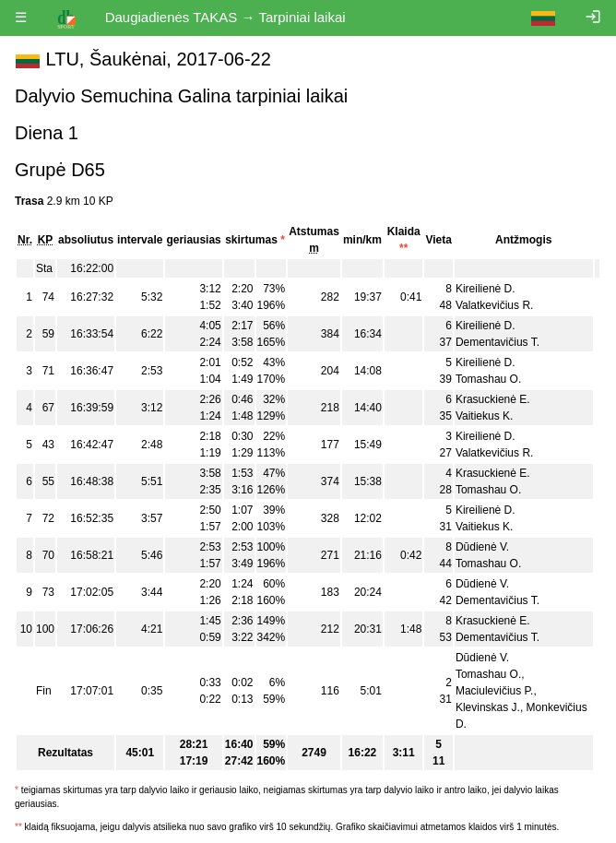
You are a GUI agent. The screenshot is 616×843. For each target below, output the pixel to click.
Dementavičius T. (498, 342)
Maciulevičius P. (494, 691)
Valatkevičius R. (494, 305)
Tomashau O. (488, 379)
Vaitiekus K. (484, 416)
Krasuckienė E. (493, 399)
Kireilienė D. (486, 289)
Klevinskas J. (488, 707)
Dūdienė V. (482, 547)
